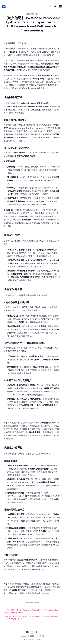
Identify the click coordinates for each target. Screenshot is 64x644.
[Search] (51, 6)
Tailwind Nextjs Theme (32, 639)
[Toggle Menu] (60, 6)
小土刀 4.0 (40, 636)
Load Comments (32, 603)
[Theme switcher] (55, 6)
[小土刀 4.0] (4, 6)
